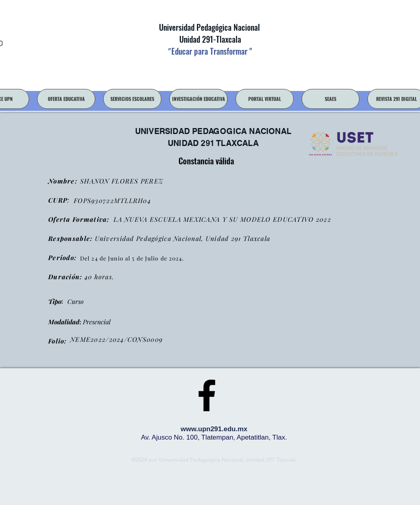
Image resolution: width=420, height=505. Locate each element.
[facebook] (207, 395)
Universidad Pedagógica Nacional (209, 27)
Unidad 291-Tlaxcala (209, 39)
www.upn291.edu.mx (214, 429)
